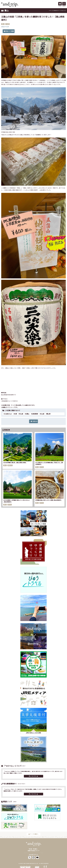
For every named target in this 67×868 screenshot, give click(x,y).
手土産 (21, 414)
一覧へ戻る (33, 421)
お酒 (16, 414)
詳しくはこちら (33, 776)
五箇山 (27, 414)
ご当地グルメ (8, 414)
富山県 (49, 414)
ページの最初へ (33, 834)
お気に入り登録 (9, 31)
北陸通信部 (35, 414)
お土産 (42, 414)
